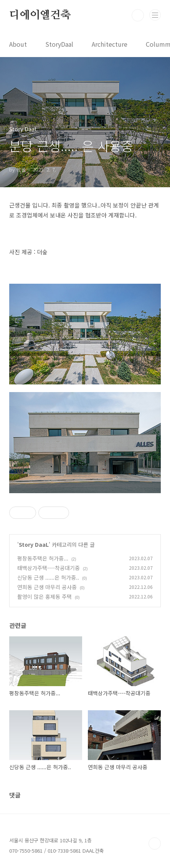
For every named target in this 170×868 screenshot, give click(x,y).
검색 (138, 15)
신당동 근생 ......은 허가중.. (48, 577)
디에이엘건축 (40, 15)
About (18, 44)
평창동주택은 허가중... (43, 558)
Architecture (110, 44)
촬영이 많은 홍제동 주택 (45, 597)
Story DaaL (34, 544)
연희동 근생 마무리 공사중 (47, 587)
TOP (155, 843)
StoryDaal (59, 44)
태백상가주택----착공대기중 (49, 568)
